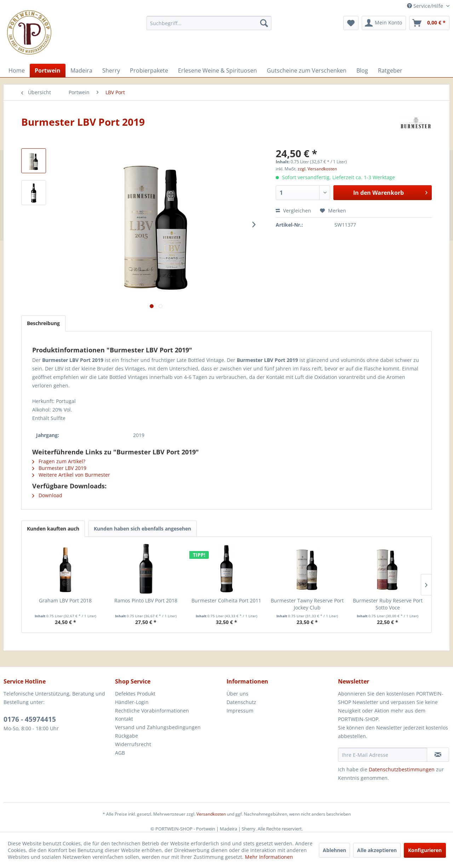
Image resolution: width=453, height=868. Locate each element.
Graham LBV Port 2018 (65, 600)
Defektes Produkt (135, 694)
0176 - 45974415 (30, 719)
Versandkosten (211, 814)
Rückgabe (127, 736)
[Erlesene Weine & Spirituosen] (217, 70)
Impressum (240, 711)
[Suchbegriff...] (209, 23)
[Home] (17, 70)
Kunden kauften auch (53, 529)
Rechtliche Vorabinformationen (152, 711)
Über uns (237, 694)
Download (47, 495)
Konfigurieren (425, 850)
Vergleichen (293, 211)
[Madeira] (81, 70)
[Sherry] (111, 70)
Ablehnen (334, 850)
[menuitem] (209, 23)
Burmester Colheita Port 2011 (226, 600)
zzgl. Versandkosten (317, 169)
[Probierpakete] (149, 70)
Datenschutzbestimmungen (402, 769)
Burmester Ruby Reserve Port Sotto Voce (388, 604)
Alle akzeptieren (377, 850)
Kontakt (124, 719)
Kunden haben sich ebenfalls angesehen (142, 529)
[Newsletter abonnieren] (438, 755)
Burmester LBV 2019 (59, 468)
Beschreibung (43, 323)
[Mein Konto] (384, 23)
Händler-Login (132, 702)
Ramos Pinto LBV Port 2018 (146, 600)
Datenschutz (241, 702)
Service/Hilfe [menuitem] (426, 6)
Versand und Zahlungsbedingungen (158, 727)
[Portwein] (48, 70)
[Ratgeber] (390, 70)
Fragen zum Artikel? (59, 461)
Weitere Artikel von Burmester (71, 475)
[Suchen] (264, 23)
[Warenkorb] (429, 23)
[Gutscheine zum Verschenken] (307, 70)
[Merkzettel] (351, 23)
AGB (120, 753)
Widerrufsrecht (133, 744)
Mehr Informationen (269, 857)
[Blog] (362, 70)
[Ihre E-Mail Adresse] (383, 755)
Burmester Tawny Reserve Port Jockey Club (307, 604)
